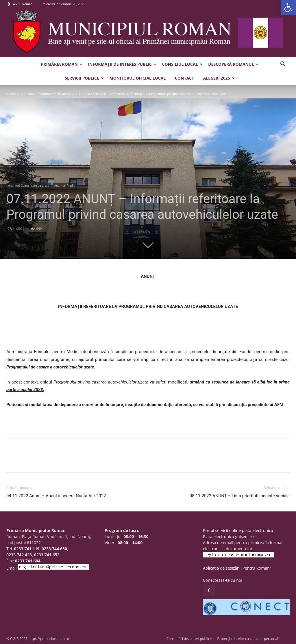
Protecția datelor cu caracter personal (248, 639)
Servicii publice (84, 78)
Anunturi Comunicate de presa (46, 94)
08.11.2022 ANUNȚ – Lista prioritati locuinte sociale (240, 496)
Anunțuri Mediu (65, 186)
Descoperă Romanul (233, 64)
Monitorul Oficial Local (137, 78)
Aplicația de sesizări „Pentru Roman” (237, 568)
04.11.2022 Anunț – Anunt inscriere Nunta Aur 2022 (56, 496)
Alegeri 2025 (219, 78)
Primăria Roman (62, 64)
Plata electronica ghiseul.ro (228, 536)
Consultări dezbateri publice (189, 639)
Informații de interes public (122, 64)
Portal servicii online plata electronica (238, 530)
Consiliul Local (182, 64)
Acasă (11, 94)
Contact (184, 78)
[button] (288, 8)
